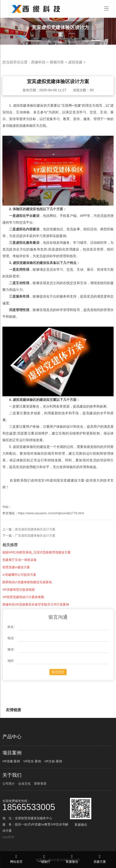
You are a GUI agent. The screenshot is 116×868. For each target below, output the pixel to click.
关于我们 (12, 775)
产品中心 (12, 737)
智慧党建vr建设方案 (16, 573)
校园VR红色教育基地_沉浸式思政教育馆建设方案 (37, 558)
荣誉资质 (40, 784)
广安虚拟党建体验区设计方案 (35, 541)
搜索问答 (57, 62)
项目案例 (12, 753)
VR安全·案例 (32, 761)
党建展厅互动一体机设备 (20, 566)
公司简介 (9, 784)
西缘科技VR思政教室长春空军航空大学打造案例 (36, 610)
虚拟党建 (75, 62)
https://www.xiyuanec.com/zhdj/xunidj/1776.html (51, 513)
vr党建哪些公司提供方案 (19, 581)
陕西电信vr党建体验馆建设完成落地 (27, 588)
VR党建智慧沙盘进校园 (19, 596)
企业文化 (24, 784)
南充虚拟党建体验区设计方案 (35, 535)
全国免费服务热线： (36, 805)
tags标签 (9, 837)
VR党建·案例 (11, 761)
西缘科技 (38, 62)
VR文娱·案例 (53, 761)
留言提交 (58, 678)
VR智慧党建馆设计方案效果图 (23, 603)
